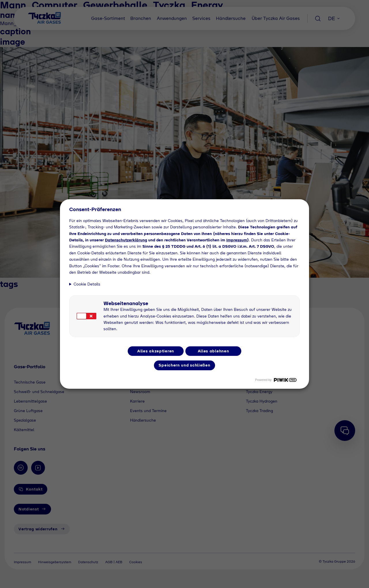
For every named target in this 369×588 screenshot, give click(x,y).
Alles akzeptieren (156, 351)
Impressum (237, 240)
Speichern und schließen (184, 365)
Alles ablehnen (213, 351)
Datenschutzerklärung (126, 240)
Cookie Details (87, 284)
